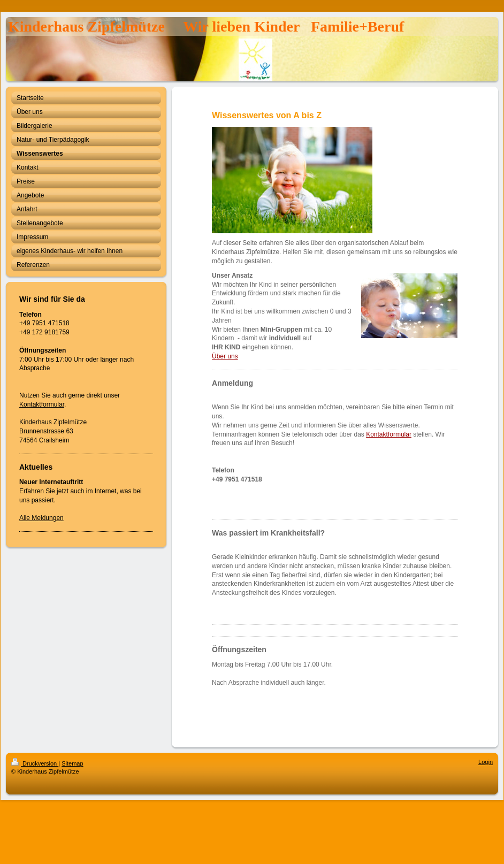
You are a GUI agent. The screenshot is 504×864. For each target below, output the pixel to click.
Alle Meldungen (41, 518)
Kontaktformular (42, 404)
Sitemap (72, 763)
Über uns (225, 356)
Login (486, 762)
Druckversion (35, 763)
